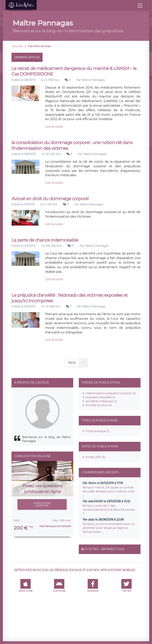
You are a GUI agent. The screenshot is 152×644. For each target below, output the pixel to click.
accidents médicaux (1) (101, 401)
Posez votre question (42, 504)
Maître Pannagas (93, 80)
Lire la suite (54, 127)
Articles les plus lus (99, 405)
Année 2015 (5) (95, 457)
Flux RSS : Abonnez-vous (105, 549)
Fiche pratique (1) (97, 431)
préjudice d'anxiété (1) (100, 397)
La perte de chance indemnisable (45, 240)
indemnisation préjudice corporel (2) (111, 393)
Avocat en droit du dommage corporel (50, 199)
